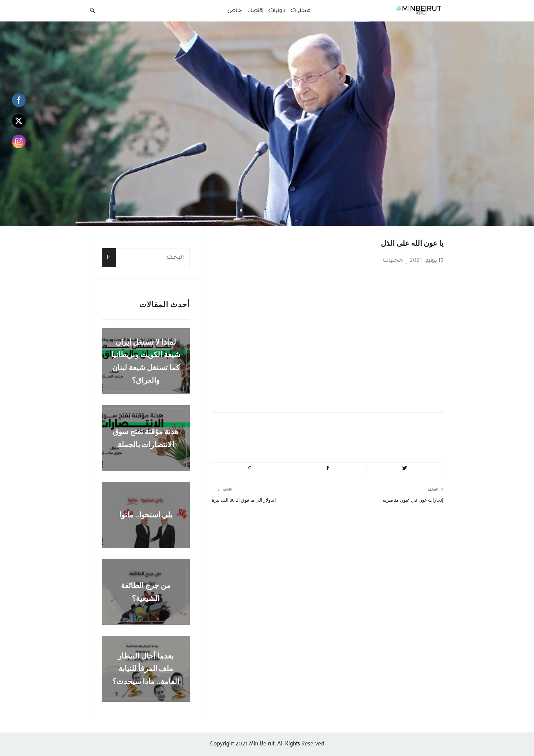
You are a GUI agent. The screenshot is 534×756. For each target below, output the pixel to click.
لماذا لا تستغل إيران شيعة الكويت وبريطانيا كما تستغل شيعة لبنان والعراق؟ (146, 361)
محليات (393, 260)
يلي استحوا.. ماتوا (146, 515)
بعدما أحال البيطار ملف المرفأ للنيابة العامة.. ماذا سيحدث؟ (146, 669)
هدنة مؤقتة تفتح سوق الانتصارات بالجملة (146, 438)
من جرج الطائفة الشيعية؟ (146, 592)
